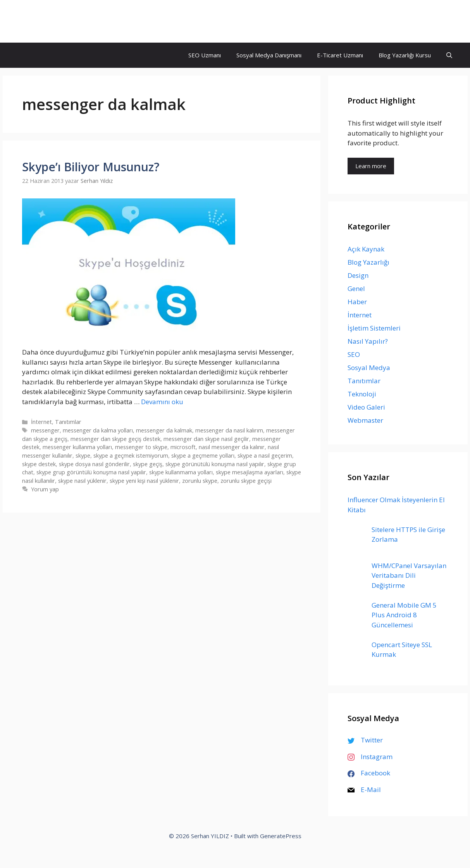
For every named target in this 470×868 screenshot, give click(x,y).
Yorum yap (45, 489)
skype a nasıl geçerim (265, 456)
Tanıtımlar (68, 422)
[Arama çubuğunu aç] (449, 55)
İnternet (41, 422)
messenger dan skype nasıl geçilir (206, 439)
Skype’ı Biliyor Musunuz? (91, 167)
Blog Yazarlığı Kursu (405, 55)
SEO (354, 354)
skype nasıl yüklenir (82, 481)
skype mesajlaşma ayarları (250, 472)
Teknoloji (362, 394)
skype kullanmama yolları (181, 472)
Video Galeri (366, 407)
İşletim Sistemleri (374, 328)
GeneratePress (281, 836)
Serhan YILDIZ (52, 21)
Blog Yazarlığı (368, 262)
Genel (356, 288)
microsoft (183, 447)
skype (83, 456)
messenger (45, 430)
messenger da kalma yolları (98, 430)
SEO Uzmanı (205, 55)
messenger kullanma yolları (77, 447)
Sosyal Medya (369, 368)
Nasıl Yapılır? (368, 341)
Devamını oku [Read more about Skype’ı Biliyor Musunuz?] (162, 402)
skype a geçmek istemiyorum (131, 456)
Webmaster (365, 420)
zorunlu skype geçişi (246, 481)
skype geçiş (148, 464)
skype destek (39, 464)
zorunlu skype (200, 481)
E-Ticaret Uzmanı (340, 55)
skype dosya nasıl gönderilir (94, 464)
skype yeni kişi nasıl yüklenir (144, 481)
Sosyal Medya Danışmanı (269, 55)
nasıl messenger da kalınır (232, 447)
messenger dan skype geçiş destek (115, 439)
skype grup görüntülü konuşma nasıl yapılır (91, 472)
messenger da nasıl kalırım (229, 430)
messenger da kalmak (164, 430)
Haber (357, 302)
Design (358, 275)
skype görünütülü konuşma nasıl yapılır (215, 464)
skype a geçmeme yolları (203, 456)
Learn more (371, 166)
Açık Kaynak (366, 249)
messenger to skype (141, 447)
